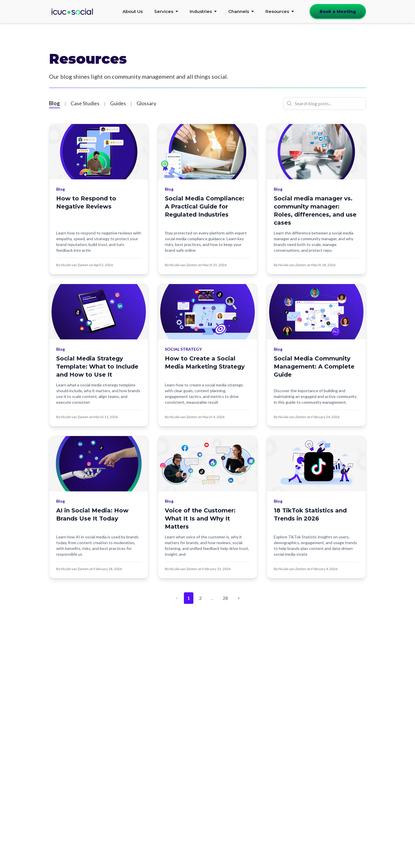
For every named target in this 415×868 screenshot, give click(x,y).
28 (225, 598)
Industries (203, 11)
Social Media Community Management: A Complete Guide (314, 367)
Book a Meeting (338, 12)
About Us (133, 11)
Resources (280, 11)
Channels (241, 11)
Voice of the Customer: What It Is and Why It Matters (200, 518)
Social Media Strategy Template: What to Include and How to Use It (97, 367)
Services (166, 11)
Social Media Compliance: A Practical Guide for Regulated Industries (204, 206)
